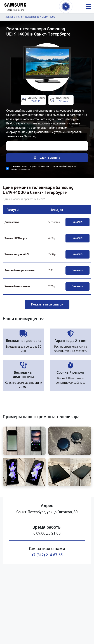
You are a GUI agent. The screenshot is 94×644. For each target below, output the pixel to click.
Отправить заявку (47, 158)
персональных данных (20, 169)
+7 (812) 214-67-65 (47, 555)
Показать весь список (47, 304)
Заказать (77, 222)
